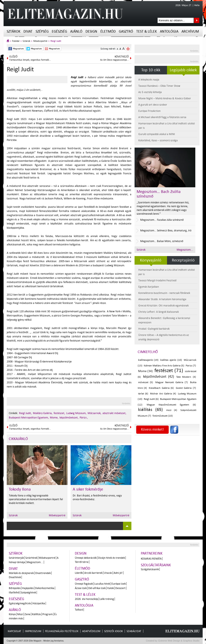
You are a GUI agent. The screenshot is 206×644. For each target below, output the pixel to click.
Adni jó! (118, 573)
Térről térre (82, 562)
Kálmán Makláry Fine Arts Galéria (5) (164, 366)
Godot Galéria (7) (186, 388)
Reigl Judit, (25, 413)
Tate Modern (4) (186, 377)
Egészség (59, 31)
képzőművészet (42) (159, 377)
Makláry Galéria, (43, 413)
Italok (110, 588)
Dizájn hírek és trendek (111, 558)
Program (47, 614)
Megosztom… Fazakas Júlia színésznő (162, 220)
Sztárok (14, 31)
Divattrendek (43, 573)
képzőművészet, (69, 418)
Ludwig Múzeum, (76, 413)
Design (91, 31)
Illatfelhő (14, 592)
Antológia (169, 31)
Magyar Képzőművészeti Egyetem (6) (171, 405)
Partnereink (152, 553)
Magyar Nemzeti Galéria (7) (172, 382)
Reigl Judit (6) (151, 399)
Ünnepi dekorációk (86, 558)
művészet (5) (146, 382)
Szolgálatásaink (150, 569)
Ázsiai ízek (81, 588)
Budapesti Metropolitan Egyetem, (29, 418)
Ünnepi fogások (84, 584)
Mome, (54, 418)
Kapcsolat (14, 631)
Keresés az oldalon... (197, 20)
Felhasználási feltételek (62, 631)
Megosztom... (185, 250)
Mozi (20, 614)
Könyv (12, 614)
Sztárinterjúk (16, 558)
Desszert (120, 588)
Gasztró (126, 31)
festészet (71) (169, 370)
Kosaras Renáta (151, 559)
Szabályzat (134, 631)
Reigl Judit (56, 41)
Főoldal (16, 41)
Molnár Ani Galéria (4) (163, 394)
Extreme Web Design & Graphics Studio (179, 641)
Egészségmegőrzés (20, 603)
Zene (27, 614)
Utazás (108, 573)
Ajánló (76, 31)
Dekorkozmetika (45, 588)
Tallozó (79, 610)
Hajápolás (28, 588)
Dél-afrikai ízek (97, 588)
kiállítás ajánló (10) (171, 360)
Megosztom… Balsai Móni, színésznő (162, 241)
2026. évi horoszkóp (86, 599)
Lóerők (79, 573)
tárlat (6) (143, 394)
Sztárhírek (31, 558)
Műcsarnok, (95, 413)
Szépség (42, 31)
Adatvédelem (91, 631)
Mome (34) (145, 371)
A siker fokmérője (88, 489)
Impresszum (33, 631)
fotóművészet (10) (163, 416)
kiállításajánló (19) (148, 360)
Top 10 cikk (151, 70)
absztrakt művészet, (114, 413)
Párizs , (84, 418)
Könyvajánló (151, 260)
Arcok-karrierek (93, 573)
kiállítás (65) (150, 409)
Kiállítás (36, 614)
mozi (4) (172, 410)
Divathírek (15, 577)
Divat (28, 31)
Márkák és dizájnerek (21, 573)
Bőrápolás (15, 588)
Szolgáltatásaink (156, 565)
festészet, (59, 413)
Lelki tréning (107, 599)
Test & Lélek (146, 31)
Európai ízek (119, 584)
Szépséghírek (28, 592)
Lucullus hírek (102, 584)
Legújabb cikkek (183, 70)
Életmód (108, 31)
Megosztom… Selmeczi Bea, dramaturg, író (166, 230)
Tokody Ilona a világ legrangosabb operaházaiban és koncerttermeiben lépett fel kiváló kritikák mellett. (36, 499)
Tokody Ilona (20, 489)
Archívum (190, 31)
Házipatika (39, 603)
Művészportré (40, 41)
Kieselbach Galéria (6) (161, 388)
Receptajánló (183, 260)
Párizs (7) (191, 366)
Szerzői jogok (113, 631)
